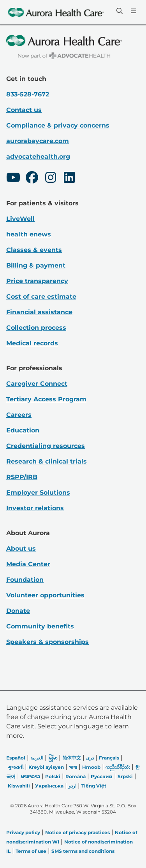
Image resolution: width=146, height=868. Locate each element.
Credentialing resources (46, 446)
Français (109, 758)
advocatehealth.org (38, 157)
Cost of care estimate (41, 297)
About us (21, 549)
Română (76, 776)
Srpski (125, 776)
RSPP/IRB (22, 477)
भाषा (73, 767)
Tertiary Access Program (46, 399)
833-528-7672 (28, 94)
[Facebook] (32, 178)
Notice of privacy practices (77, 832)
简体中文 (72, 758)
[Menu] (133, 11)
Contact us (24, 110)
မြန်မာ (53, 758)
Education (23, 430)
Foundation (25, 580)
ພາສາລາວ (30, 776)
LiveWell (20, 219)
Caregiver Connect (37, 384)
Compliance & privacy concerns (58, 125)
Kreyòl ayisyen (46, 767)
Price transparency (37, 281)
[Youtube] (13, 178)
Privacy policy (23, 832)
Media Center (28, 564)
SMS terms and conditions (83, 851)
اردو (72, 786)
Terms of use (31, 851)
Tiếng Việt (94, 786)
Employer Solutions (38, 493)
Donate (18, 611)
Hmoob (91, 767)
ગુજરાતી (16, 767)
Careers (19, 415)
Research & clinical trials (47, 461)
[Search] (119, 11)
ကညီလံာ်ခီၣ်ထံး (118, 767)
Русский (102, 776)
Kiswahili (19, 786)
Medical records (32, 343)
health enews (29, 234)
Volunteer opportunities (45, 595)
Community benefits (40, 626)
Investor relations (35, 508)
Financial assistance (39, 312)
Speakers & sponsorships (47, 642)
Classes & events (34, 250)
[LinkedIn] (69, 178)
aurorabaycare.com (38, 141)
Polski (53, 776)
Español (16, 758)
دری (90, 758)
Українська (49, 786)
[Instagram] (51, 178)
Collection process (36, 328)
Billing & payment (36, 265)
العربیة (37, 758)
